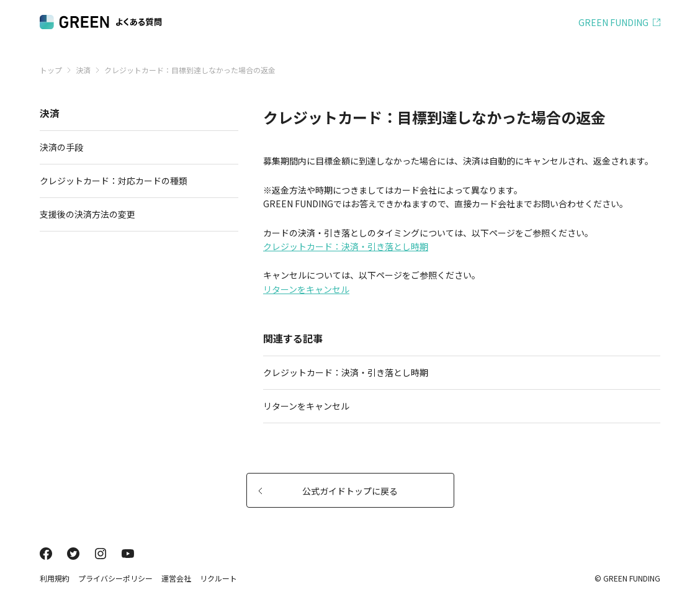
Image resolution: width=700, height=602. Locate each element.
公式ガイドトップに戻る (328, 491)
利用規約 (55, 578)
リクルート (218, 578)
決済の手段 (134, 147)
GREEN (613, 22)
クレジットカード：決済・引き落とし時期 (346, 246)
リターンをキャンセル (306, 289)
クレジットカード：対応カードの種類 (134, 181)
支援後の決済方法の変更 (134, 214)
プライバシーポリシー (115, 578)
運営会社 (176, 578)
